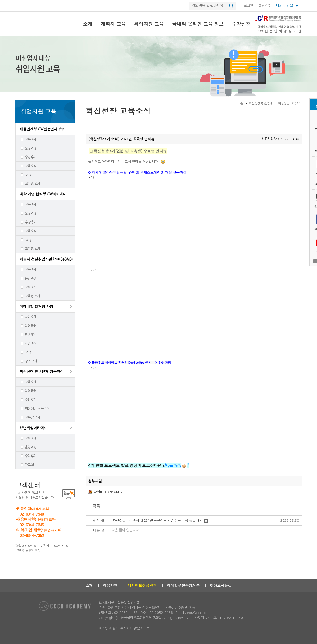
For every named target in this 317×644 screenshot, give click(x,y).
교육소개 (31, 139)
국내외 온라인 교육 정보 (198, 24)
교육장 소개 (33, 184)
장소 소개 (31, 361)
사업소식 (31, 343)
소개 (88, 24)
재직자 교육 (113, 24)
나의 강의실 (284, 6)
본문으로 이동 (0, 0)
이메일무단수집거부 (183, 585)
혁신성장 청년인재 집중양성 (42, 371)
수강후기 (31, 157)
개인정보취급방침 (142, 585)
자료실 (29, 465)
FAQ (28, 175)
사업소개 (31, 317)
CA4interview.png (108, 491)
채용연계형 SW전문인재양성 (42, 129)
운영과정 (31, 148)
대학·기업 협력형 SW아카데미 (43, 194)
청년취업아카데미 (34, 428)
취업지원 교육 (149, 24)
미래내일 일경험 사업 (36, 306)
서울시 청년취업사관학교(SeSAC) (46, 259)
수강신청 (241, 24)
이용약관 (110, 585)
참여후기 (31, 335)
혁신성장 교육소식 (37, 409)
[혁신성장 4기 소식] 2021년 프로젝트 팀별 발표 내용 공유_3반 (157, 520)
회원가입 (265, 6)
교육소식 (31, 166)
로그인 (249, 6)
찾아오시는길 (221, 585)
